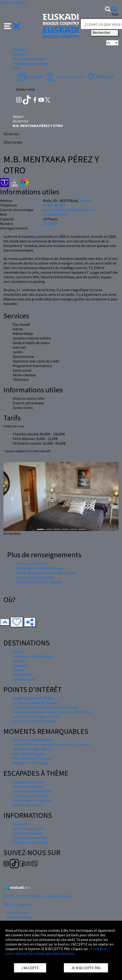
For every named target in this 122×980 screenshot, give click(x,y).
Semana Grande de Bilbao (33, 740)
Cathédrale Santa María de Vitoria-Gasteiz (45, 707)
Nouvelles (20, 824)
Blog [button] (16, 68)
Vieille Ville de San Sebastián (35, 721)
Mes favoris (100, 76)
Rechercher (105, 33)
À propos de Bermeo (32, 563)
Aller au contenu (13, 2)
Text (115, 14)
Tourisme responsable (30, 842)
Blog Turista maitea (28, 828)
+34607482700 (54, 205)
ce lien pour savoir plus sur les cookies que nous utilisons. (56, 951)
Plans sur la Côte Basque (35, 577)
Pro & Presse (17, 913)
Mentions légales (17, 904)
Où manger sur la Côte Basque (40, 568)
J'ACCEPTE (30, 968)
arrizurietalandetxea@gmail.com (69, 210)
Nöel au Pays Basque (28, 754)
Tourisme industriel (28, 787)
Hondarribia (22, 675)
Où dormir (21, 121)
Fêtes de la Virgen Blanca (32, 749)
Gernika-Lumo (24, 679)
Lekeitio (19, 661)
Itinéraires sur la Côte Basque (39, 582)
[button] (12, 26)
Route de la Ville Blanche (32, 791)
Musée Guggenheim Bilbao (34, 698)
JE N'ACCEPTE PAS (86, 968)
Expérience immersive (30, 838)
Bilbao (18, 652)
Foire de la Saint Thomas (32, 758)
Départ (18, 116)
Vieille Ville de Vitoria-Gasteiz (36, 716)
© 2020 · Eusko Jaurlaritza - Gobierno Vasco (37, 896)
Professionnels (19, 917)
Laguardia (20, 665)
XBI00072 (50, 224)
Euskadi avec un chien (29, 782)
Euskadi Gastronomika (30, 796)
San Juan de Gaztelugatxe (33, 656)
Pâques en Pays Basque (30, 763)
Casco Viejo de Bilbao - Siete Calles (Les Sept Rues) (52, 712)
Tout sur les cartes (65, 76)
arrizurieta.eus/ (55, 214)
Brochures (30, 76)
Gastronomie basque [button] (29, 59)
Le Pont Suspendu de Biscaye (35, 703)
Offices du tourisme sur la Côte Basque (46, 573)
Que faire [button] (20, 54)
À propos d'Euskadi (27, 833)
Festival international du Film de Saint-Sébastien (51, 744)
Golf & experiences (27, 805)
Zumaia (18, 670)
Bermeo (86, 201)
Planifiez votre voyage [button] (30, 63)
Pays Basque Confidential (32, 800)
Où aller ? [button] (20, 50)
